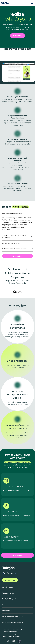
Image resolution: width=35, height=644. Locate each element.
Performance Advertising (12, 617)
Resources (7, 611)
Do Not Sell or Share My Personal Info (13, 634)
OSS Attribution (8, 636)
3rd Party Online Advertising (11, 632)
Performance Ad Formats (12, 623)
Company (7, 605)
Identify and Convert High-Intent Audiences (14, 236)
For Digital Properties (11, 599)
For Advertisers (9, 587)
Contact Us (10, 580)
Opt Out (23, 629)
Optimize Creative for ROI (11, 243)
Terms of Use (16, 629)
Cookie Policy (7, 629)
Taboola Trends (9, 593)
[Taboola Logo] (5, 3)
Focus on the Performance (12, 214)
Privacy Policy (17, 636)
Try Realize (17, 36)
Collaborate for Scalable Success (14, 249)
